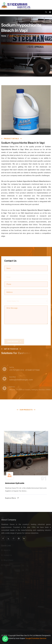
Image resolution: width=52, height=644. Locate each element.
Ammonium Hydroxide (15, 483)
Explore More (12, 498)
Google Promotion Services (36, 638)
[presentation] (20, 331)
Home (4, 36)
